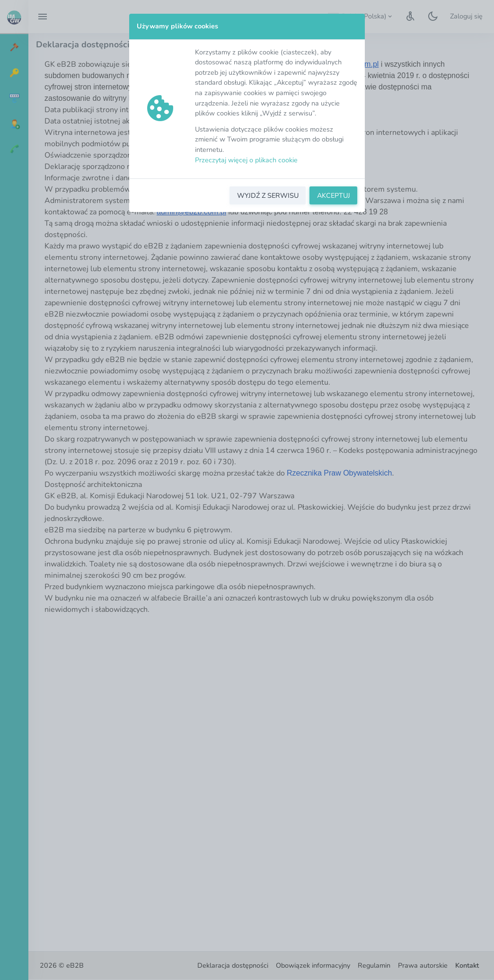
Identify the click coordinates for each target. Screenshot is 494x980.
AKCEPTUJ (334, 195)
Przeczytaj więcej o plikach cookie (246, 160)
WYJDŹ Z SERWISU (268, 195)
